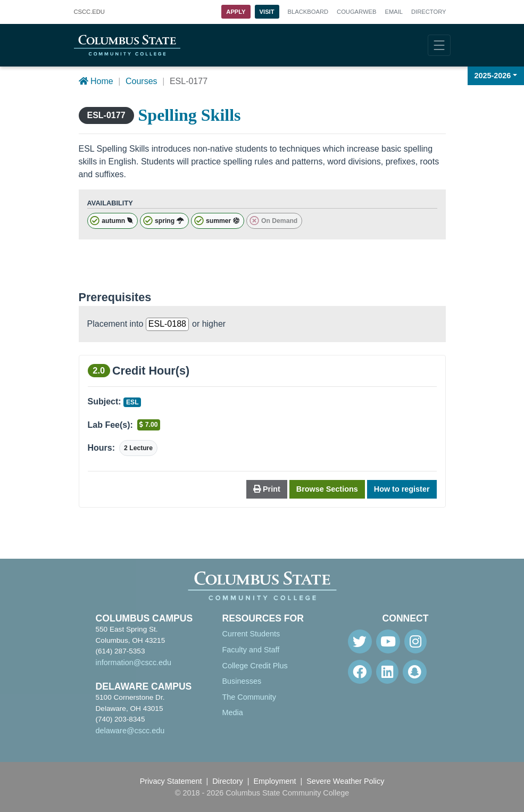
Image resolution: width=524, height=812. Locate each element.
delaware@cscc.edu (130, 731)
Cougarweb (356, 12)
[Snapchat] (415, 672)
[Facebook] (360, 672)
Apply (236, 12)
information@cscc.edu (134, 662)
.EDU (89, 12)
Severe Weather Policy (345, 781)
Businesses (242, 681)
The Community (249, 697)
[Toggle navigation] (439, 45)
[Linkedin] (387, 672)
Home (96, 81)
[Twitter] (360, 641)
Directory (429, 12)
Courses (142, 81)
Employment (275, 781)
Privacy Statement (171, 781)
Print (267, 489)
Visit (267, 12)
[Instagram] (415, 641)
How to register (402, 489)
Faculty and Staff (251, 650)
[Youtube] (388, 641)
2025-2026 (493, 76)
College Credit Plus (255, 666)
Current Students (251, 634)
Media (233, 712)
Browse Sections (327, 489)
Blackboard (308, 12)
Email (394, 12)
